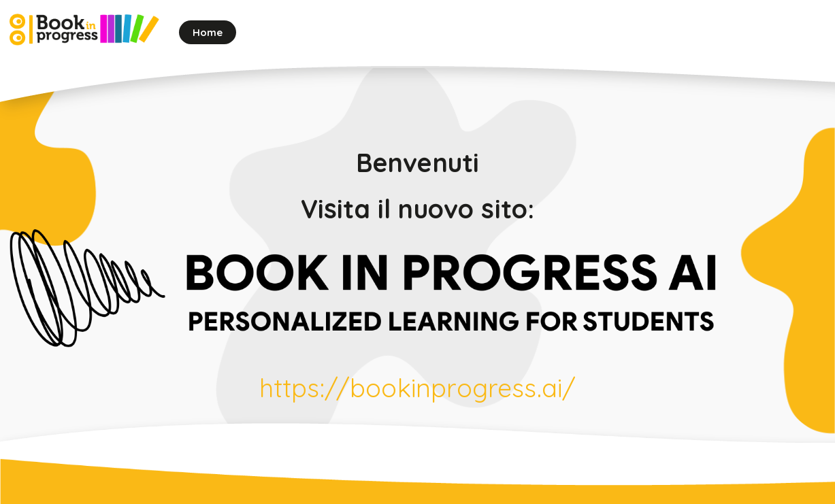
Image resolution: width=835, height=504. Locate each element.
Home (208, 32)
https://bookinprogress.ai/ (418, 387)
